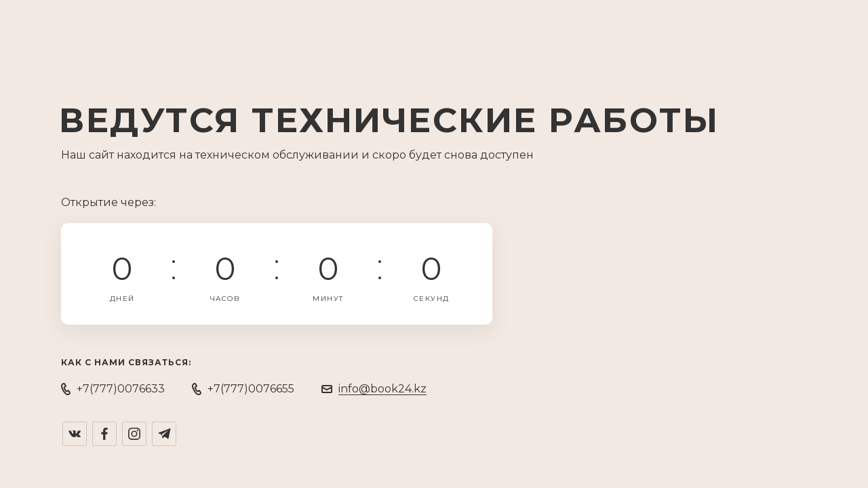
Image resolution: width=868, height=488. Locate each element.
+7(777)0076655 (251, 389)
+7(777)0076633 (121, 389)
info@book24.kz (382, 389)
